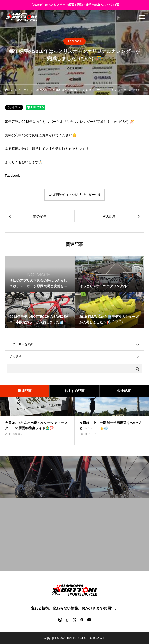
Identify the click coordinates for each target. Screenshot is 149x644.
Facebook (75, 41)
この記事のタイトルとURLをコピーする (74, 195)
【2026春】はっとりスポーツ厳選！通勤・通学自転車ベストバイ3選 (74, 5)
